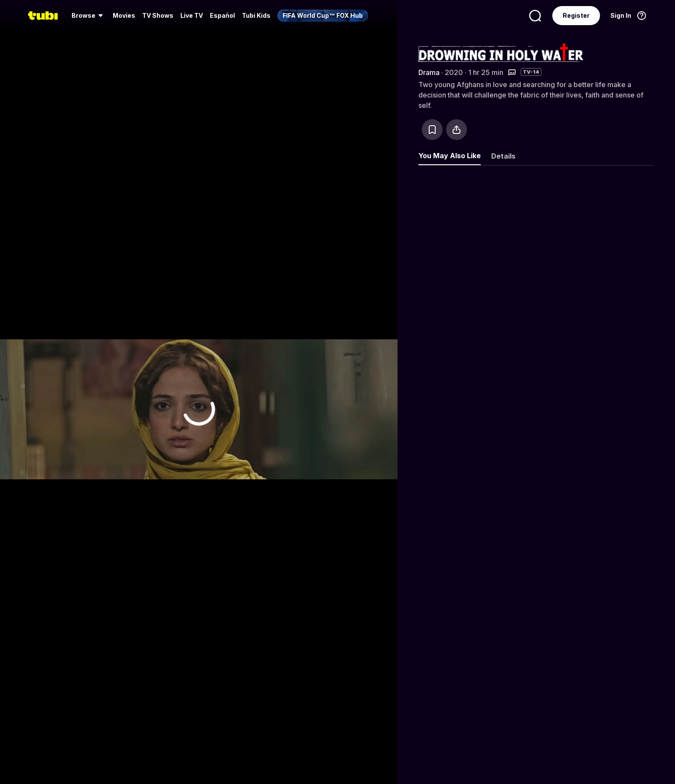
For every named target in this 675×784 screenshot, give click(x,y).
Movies (124, 15)
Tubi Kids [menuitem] (256, 15)
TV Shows (158, 15)
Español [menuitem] (222, 15)
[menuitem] (89, 16)
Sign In (621, 15)
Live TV (192, 15)
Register (576, 15)
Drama (429, 72)
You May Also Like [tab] (450, 156)
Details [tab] (503, 156)
